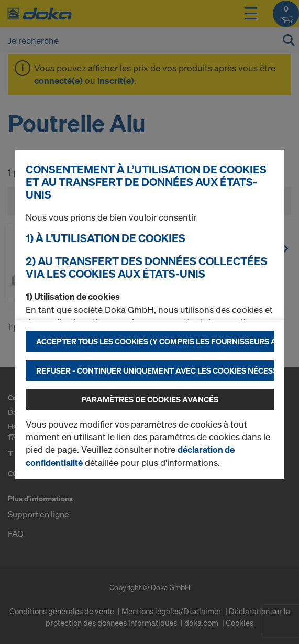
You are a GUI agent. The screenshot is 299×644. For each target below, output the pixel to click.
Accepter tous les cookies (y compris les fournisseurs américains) (155, 341)
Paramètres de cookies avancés (150, 399)
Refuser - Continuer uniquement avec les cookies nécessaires (155, 370)
